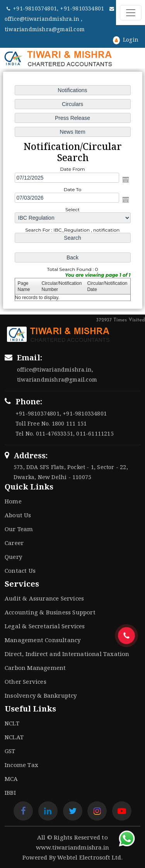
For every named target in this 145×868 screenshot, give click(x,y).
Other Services (26, 681)
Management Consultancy (43, 640)
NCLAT (14, 737)
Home (13, 501)
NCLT (12, 723)
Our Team (19, 529)
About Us (18, 515)
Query (13, 557)
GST (10, 751)
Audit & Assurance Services (44, 598)
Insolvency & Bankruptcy (41, 695)
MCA (11, 779)
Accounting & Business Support (50, 612)
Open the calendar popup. (125, 180)
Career (14, 543)
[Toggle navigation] (131, 13)
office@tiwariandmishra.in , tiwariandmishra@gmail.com (60, 20)
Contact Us (20, 570)
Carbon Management (35, 668)
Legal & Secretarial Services (45, 626)
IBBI (10, 792)
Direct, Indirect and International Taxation (67, 654)
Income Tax (21, 765)
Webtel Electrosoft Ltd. (90, 857)
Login (126, 40)
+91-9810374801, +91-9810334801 (56, 8)
